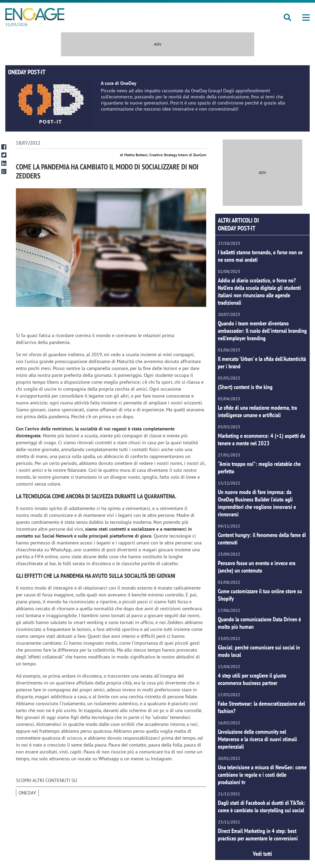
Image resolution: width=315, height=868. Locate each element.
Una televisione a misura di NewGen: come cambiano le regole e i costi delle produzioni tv (262, 775)
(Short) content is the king (245, 387)
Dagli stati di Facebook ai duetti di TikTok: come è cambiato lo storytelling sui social (262, 806)
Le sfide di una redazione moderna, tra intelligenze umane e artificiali (257, 411)
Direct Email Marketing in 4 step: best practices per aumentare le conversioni (258, 835)
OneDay (27, 793)
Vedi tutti (262, 854)
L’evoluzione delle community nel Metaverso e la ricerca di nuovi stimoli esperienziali (257, 739)
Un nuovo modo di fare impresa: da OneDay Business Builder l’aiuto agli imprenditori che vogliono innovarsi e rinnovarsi (257, 503)
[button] (306, 18)
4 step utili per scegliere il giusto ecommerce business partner (252, 679)
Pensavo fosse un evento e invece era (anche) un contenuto (257, 567)
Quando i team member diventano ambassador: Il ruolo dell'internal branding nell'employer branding (262, 331)
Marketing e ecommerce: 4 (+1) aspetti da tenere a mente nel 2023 (262, 439)
